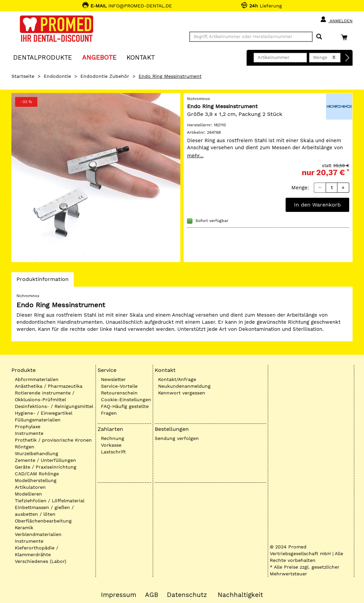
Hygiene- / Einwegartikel (44, 413)
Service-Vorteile (119, 386)
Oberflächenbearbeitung (43, 521)
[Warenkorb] (346, 37)
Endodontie (57, 76)
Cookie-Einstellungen (126, 400)
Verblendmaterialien (38, 534)
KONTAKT (141, 57)
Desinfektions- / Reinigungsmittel (54, 406)
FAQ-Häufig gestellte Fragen (125, 410)
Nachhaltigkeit (240, 595)
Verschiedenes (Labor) (41, 561)
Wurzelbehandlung (37, 453)
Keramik (24, 528)
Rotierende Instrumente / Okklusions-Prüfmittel (45, 396)
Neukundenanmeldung (184, 386)
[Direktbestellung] (348, 58)
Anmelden (336, 20)
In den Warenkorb (317, 205)
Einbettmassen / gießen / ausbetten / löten (44, 511)
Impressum (119, 595)
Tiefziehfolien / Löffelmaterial (50, 501)
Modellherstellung (36, 480)
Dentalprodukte (43, 57)
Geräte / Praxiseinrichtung (46, 467)
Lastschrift (113, 452)
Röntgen (25, 447)
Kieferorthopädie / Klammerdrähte (37, 551)
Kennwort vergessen (182, 393)
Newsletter (113, 379)
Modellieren (28, 494)
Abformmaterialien (37, 379)
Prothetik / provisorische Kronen (53, 440)
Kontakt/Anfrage (177, 379)
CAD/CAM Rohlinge (37, 474)
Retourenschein (119, 393)
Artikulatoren (30, 487)
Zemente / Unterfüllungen (45, 460)
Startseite (23, 76)
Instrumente (29, 433)
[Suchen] (319, 37)
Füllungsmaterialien (38, 420)
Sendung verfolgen (177, 438)
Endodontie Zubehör (105, 76)
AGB (152, 595)
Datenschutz (187, 595)
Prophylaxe (28, 426)
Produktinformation (42, 281)
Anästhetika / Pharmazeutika (49, 386)
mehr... (195, 156)
